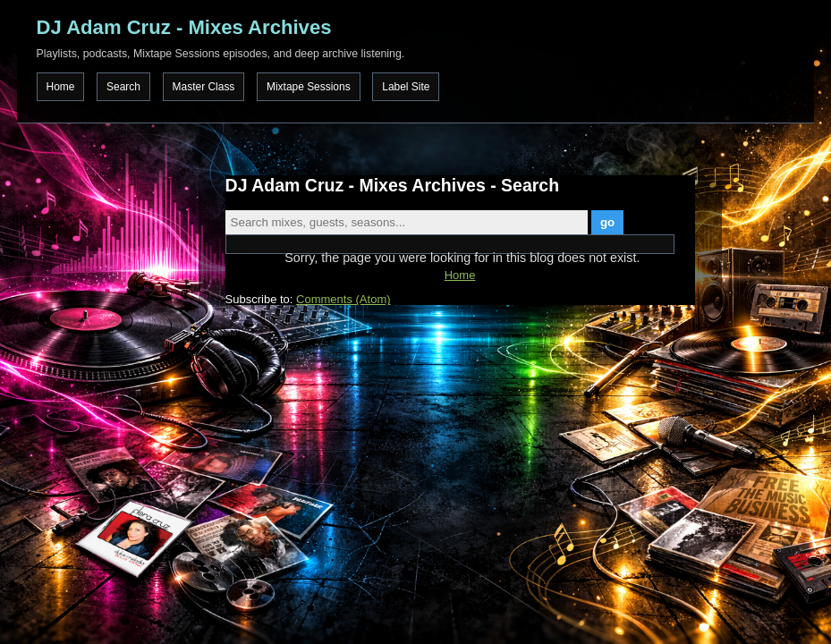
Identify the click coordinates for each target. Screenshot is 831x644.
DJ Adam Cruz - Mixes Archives (184, 27)
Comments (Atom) (343, 299)
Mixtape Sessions (309, 87)
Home (61, 87)
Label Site (406, 87)
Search (123, 87)
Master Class (204, 87)
